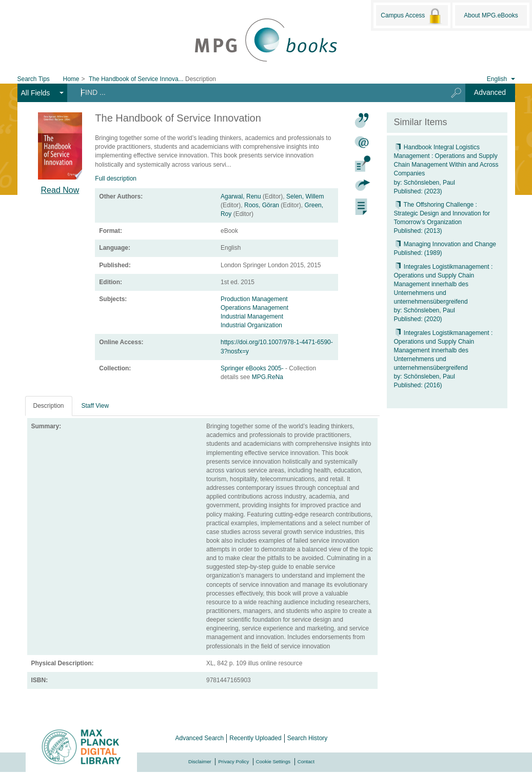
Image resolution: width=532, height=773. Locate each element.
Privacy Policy (233, 761)
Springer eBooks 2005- (253, 368)
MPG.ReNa (268, 377)
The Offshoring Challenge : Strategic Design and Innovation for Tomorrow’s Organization (442, 213)
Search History (308, 738)
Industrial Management (252, 316)
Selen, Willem (305, 196)
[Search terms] (253, 92)
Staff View (95, 406)
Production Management (254, 299)
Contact (306, 761)
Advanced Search (200, 738)
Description (49, 406)
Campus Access (412, 16)
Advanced (490, 92)
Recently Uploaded (255, 738)
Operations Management (254, 308)
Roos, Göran (262, 205)
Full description (116, 179)
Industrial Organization (251, 325)
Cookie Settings (273, 761)
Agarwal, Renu (241, 196)
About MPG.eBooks (491, 15)
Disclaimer (200, 761)
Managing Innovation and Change (445, 244)
